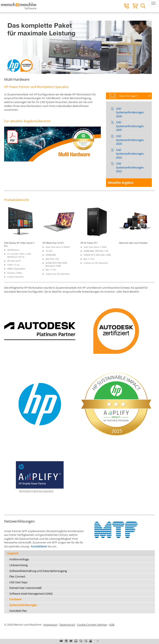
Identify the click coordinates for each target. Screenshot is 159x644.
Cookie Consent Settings (92, 625)
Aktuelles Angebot (121, 183)
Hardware (15, 599)
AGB (112, 625)
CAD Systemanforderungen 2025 (130, 126)
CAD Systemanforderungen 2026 (130, 112)
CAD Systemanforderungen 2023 (130, 154)
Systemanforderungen (23, 605)
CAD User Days (18, 582)
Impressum (50, 625)
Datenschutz (67, 625)
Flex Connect (17, 576)
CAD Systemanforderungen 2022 (130, 167)
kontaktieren (39, 546)
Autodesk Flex (18, 611)
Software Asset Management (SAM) (31, 594)
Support (13, 553)
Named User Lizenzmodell (25, 588)
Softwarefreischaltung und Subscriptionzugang (38, 571)
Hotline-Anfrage (19, 559)
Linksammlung (18, 565)
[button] (91, 641)
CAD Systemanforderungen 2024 (130, 140)
